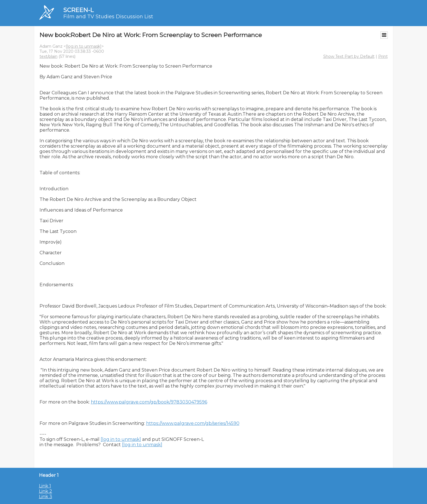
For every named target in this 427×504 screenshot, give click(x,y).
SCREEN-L (79, 10)
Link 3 (46, 497)
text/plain (49, 56)
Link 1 (45, 486)
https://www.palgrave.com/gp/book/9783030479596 (149, 402)
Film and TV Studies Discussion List (108, 17)
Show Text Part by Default (349, 56)
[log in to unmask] (84, 46)
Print (383, 56)
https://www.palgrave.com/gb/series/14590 (193, 423)
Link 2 (46, 491)
